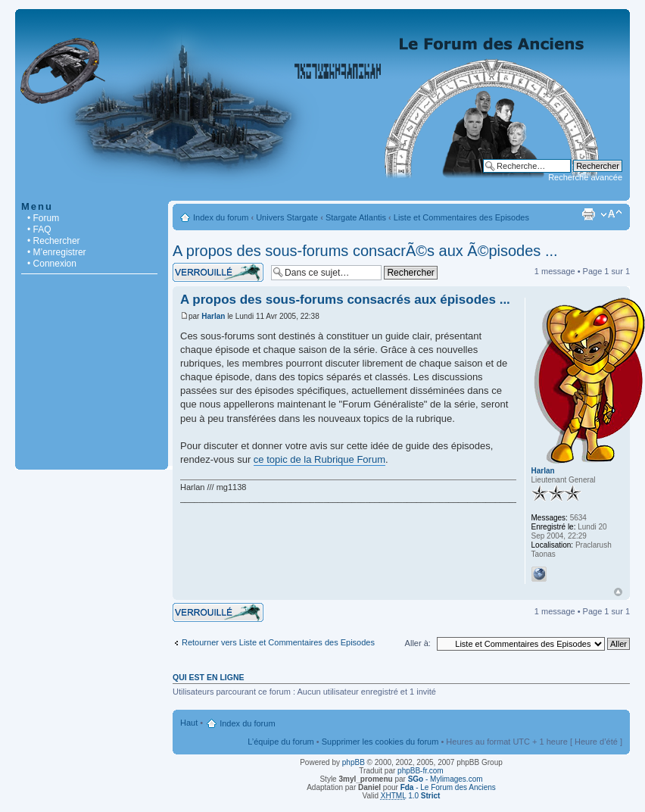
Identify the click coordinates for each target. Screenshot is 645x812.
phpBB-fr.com (421, 771)
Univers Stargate (287, 217)
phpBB (354, 762)
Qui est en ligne (209, 677)
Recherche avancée (585, 177)
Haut (618, 592)
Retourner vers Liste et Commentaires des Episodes (278, 642)
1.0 (411, 796)
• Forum (43, 218)
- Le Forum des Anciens (448, 787)
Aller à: (418, 643)
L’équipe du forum (280, 742)
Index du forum (221, 217)
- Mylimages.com (446, 779)
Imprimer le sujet (588, 214)
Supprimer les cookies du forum (380, 742)
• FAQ (39, 230)
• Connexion (52, 264)
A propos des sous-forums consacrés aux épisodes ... (345, 300)
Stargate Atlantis (356, 217)
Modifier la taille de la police (611, 214)
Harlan (213, 316)
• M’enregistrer (57, 252)
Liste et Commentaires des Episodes (461, 217)
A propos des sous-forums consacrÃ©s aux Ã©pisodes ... (365, 251)
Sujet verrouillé (218, 272)
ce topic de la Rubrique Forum (319, 459)
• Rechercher (54, 241)
